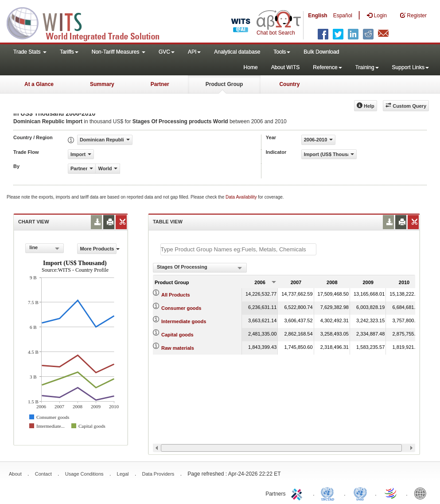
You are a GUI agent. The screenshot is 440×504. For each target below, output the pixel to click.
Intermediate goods (184, 321)
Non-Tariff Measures (119, 52)
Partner (160, 84)
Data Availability (242, 197)
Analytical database (237, 52)
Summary (102, 84)
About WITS (286, 67)
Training (367, 67)
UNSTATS (360, 493)
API (194, 52)
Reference (327, 67)
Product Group (224, 84)
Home (251, 67)
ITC (298, 493)
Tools (282, 52)
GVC (167, 52)
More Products (98, 249)
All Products (176, 295)
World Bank (422, 493)
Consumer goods (181, 308)
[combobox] (45, 248)
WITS (89, 22)
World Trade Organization (391, 493)
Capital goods (177, 335)
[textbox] (238, 249)
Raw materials (178, 348)
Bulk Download (321, 52)
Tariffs (69, 52)
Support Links (411, 67)
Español (343, 16)
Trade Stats (30, 52)
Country (289, 84)
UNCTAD (329, 493)
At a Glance (39, 84)
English (317, 16)
